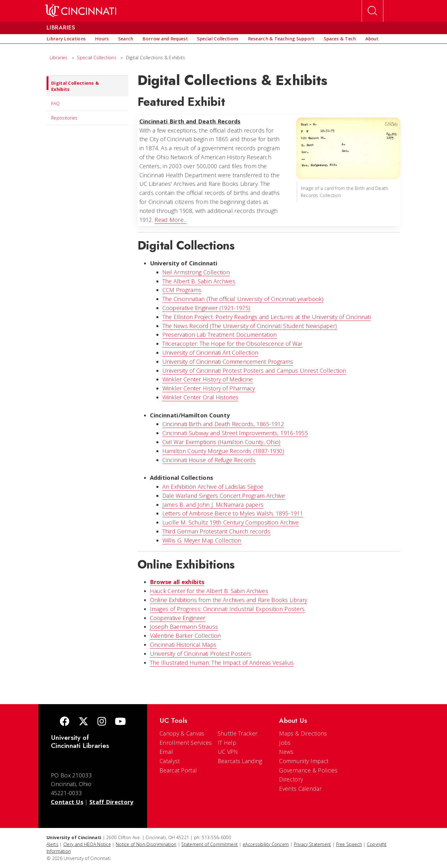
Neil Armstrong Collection (196, 272)
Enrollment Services (186, 743)
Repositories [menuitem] (64, 118)
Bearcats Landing (240, 761)
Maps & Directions (303, 733)
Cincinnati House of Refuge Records (209, 460)
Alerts (52, 844)
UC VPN (228, 752)
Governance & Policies (308, 770)
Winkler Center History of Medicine (208, 379)
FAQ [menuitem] (55, 103)
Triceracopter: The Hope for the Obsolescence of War (233, 344)
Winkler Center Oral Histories (201, 397)
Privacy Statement (313, 844)
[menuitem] (66, 39)
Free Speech (349, 844)
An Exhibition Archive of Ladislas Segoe (213, 487)
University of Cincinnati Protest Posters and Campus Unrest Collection (254, 371)
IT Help (227, 743)
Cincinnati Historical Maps (183, 645)
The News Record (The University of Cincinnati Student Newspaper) (250, 326)
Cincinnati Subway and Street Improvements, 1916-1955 (235, 433)
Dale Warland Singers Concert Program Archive (224, 496)
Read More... (171, 220)
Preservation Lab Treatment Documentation (220, 335)
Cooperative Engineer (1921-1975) (206, 308)
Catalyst (170, 761)
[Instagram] (102, 722)
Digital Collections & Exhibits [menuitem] (73, 84)
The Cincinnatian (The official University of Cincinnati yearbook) (243, 299)
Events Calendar (300, 789)
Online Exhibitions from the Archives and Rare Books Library (229, 600)
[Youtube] (120, 722)
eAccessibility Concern (266, 844)
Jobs (285, 743)
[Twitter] (84, 722)
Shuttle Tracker (238, 733)
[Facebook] (65, 722)
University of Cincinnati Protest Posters (201, 654)
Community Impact (304, 761)
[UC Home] (81, 11)
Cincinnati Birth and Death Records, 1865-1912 (223, 424)
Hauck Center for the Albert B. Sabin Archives (209, 591)
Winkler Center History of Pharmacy (209, 388)
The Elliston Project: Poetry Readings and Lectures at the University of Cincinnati (267, 317)
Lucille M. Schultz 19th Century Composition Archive (231, 522)
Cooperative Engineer (178, 618)
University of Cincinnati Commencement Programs (228, 362)
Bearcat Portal (178, 770)
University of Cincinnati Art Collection (210, 353)
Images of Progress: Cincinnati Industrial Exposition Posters (227, 609)
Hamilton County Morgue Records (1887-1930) (223, 451)
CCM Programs (182, 290)
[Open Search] (372, 11)
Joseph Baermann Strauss (184, 627)
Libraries (59, 58)
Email (167, 752)
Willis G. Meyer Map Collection (202, 540)
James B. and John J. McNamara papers (213, 505)
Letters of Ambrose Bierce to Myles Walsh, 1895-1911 (233, 513)
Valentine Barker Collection (185, 636)
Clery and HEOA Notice (87, 844)
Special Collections (97, 58)
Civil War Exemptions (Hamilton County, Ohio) (221, 442)
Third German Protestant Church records (216, 531)
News (286, 752)
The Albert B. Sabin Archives (199, 281)
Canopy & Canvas (182, 733)
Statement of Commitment (210, 844)
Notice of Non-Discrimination (146, 844)
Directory (291, 779)
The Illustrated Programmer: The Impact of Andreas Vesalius (222, 663)
